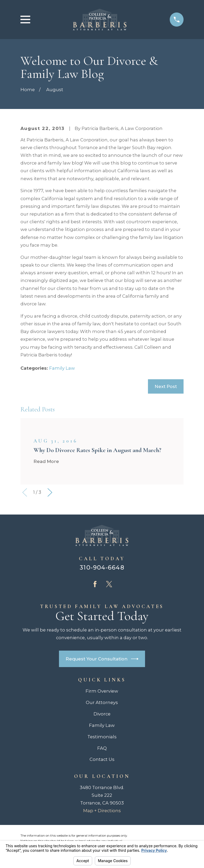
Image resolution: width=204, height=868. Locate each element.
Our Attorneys (102, 702)
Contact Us (102, 759)
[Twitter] (109, 584)
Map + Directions (102, 811)
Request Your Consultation (102, 659)
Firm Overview (102, 691)
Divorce (102, 714)
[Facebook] (95, 584)
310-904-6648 (102, 567)
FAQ (102, 748)
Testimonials (102, 737)
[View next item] (50, 492)
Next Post (166, 386)
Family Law (62, 368)
